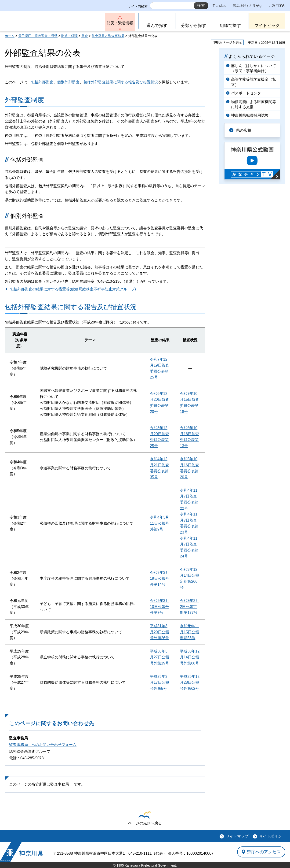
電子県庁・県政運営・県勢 (38, 36)
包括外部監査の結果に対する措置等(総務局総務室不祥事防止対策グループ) (73, 289)
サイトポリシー (272, 836)
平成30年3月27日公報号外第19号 (159, 657)
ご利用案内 (277, 6)
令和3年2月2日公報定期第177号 (189, 607)
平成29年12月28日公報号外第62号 (190, 683)
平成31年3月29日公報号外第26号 (159, 632)
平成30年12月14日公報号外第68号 (190, 657)
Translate (220, 6)
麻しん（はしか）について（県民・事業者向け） (254, 68)
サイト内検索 (138, 6)
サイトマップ (237, 836)
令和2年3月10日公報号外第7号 (159, 607)
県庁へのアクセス (264, 852)
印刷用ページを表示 (227, 42)
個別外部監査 (68, 82)
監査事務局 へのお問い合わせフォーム (43, 745)
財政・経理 (69, 36)
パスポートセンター (248, 93)
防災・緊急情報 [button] (120, 23)
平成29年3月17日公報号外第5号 (159, 683)
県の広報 (244, 130)
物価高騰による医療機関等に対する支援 (254, 104)
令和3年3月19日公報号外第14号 (159, 579)
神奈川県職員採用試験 (250, 115)
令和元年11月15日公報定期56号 (189, 632)
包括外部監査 (42, 82)
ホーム (10, 36)
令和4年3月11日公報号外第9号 (159, 523)
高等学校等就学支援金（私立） (254, 82)
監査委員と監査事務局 (108, 36)
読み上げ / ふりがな (248, 6)
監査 (85, 36)
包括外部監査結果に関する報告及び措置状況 (121, 82)
